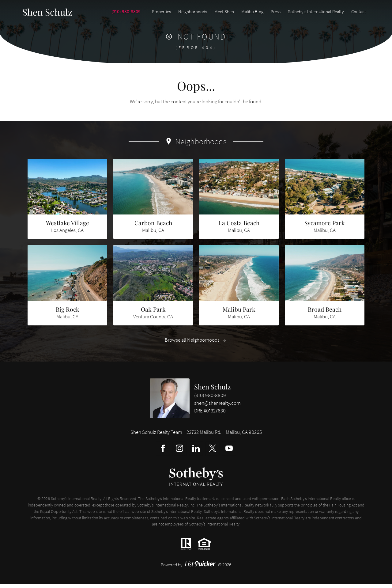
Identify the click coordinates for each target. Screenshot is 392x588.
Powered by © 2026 (196, 568)
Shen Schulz (212, 390)
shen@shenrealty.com (217, 407)
